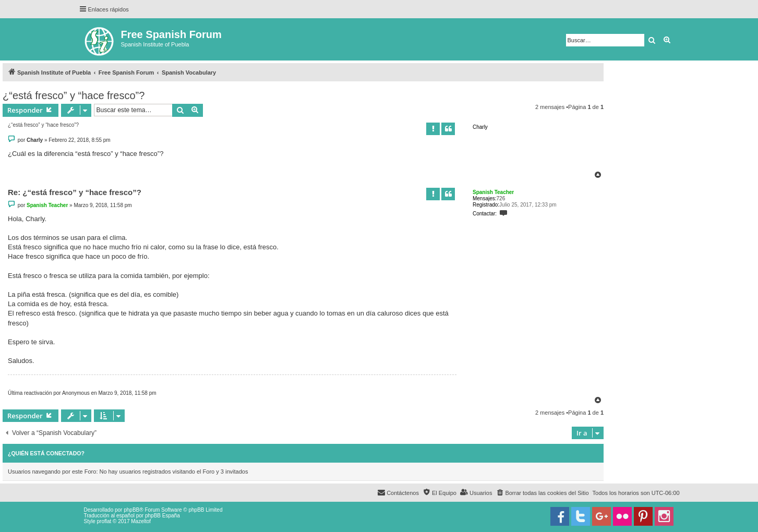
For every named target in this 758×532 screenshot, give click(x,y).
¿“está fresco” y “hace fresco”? (74, 95)
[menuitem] (542, 493)
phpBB (131, 510)
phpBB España (163, 516)
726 (501, 198)
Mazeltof (141, 521)
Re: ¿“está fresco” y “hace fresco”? (75, 192)
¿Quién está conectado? (46, 453)
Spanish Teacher (493, 192)
